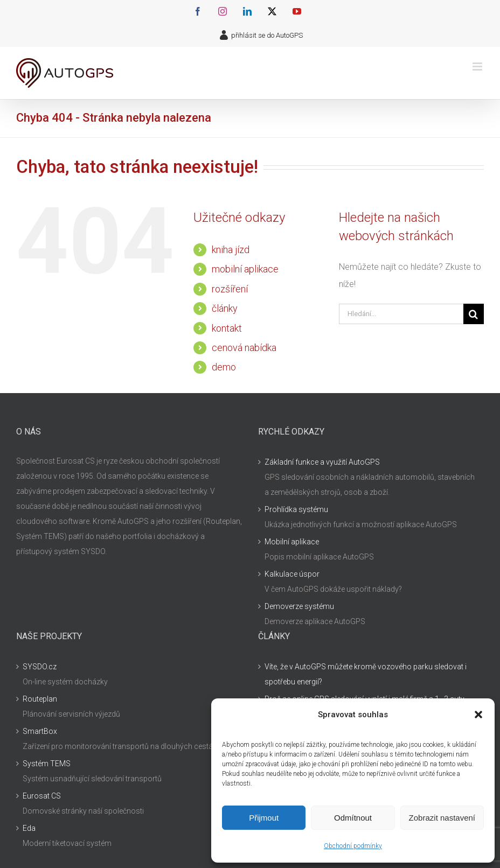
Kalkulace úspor (292, 574)
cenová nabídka (244, 348)
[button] (478, 715)
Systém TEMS (47, 764)
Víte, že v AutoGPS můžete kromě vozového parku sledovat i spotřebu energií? (366, 674)
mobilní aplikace (245, 269)
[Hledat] (474, 314)
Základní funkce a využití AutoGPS (322, 462)
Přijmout (264, 818)
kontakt (227, 328)
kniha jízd (231, 250)
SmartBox (40, 731)
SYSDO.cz (40, 667)
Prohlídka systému (296, 509)
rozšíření (230, 289)
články (225, 308)
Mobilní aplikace (292, 542)
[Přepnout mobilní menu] (478, 66)
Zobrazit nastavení (442, 818)
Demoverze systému (299, 606)
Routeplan (40, 699)
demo (224, 367)
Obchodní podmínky (353, 846)
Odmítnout (353, 818)
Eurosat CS (42, 796)
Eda (29, 828)
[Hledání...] (401, 314)
